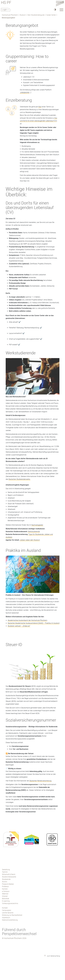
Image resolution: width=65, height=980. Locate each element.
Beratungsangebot (8, 18)
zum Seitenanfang (53, 956)
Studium (23, 15)
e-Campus (6, 891)
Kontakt (5, 908)
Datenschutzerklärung (10, 920)
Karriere (5, 889)
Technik (5, 872)
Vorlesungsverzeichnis (10, 903)
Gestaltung (6, 870)
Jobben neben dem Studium (30, 540)
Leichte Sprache (8, 913)
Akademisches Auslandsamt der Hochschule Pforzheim (27, 620)
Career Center (51, 15)
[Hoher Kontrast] (55, 10)
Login (5, 10)
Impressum (6, 918)
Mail (40, 107)
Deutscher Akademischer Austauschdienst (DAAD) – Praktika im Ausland (34, 623)
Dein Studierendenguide (36, 15)
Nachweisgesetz (37, 525)
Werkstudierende (34, 532)
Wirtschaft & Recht (9, 874)
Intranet (5, 896)
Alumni (5, 882)
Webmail (5, 894)
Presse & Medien (8, 884)
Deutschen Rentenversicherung (40, 781)
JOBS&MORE (25, 93)
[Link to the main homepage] (60, 3)
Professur (5, 886)
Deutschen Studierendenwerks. (20, 479)
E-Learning (6, 901)
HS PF (6, 3)
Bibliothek (6, 899)
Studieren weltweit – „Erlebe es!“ (19, 626)
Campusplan (7, 910)
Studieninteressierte (9, 877)
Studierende (6, 879)
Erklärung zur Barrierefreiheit (12, 915)
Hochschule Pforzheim (10, 15)
